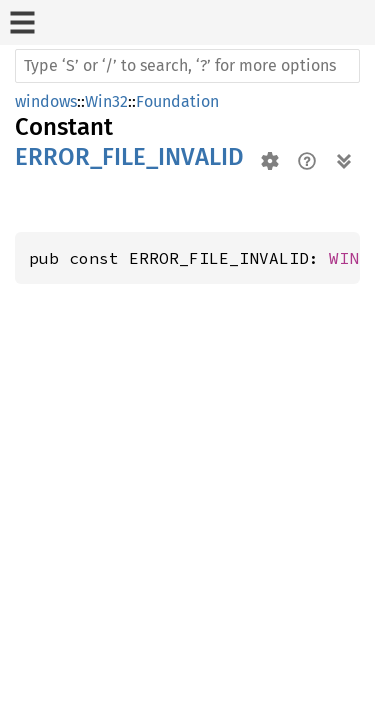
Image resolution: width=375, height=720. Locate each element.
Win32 (106, 101)
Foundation (177, 101)
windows (46, 101)
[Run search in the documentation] (187, 66)
